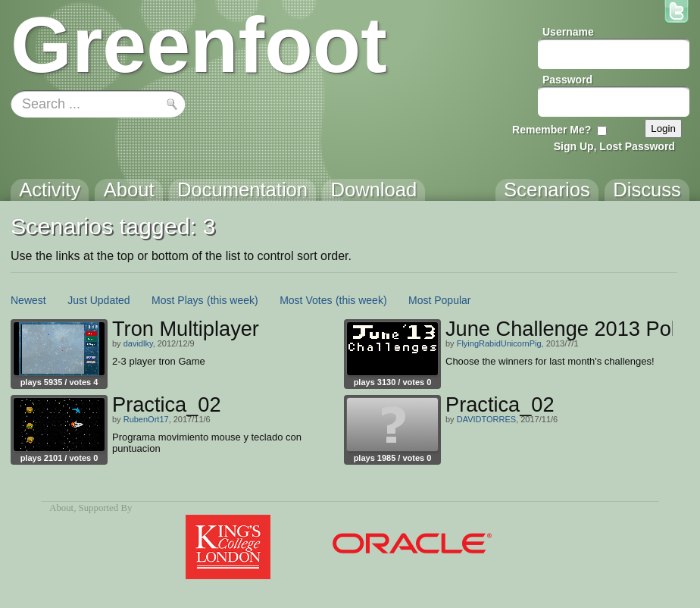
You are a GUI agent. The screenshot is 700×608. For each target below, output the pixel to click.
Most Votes (306, 300)
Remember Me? (552, 130)
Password (567, 80)
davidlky (138, 343)
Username (568, 32)
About (61, 508)
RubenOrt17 (146, 419)
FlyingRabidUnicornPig (499, 343)
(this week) (233, 300)
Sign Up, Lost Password (614, 146)
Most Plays (177, 300)
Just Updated (99, 300)
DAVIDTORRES (486, 419)
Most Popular (439, 300)
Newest (28, 300)
